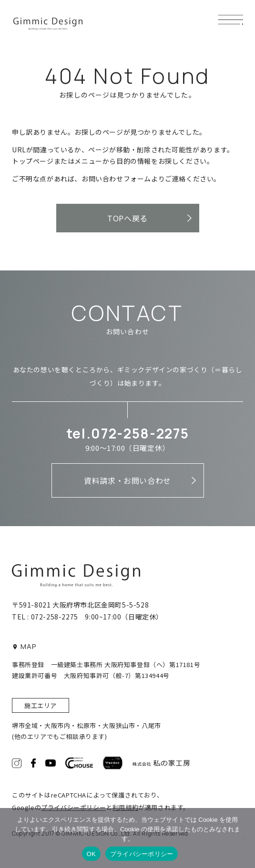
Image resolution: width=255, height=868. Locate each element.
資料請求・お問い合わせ (127, 480)
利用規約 (125, 807)
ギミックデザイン (48, 24)
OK (91, 854)
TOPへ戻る (127, 218)
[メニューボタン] (231, 20)
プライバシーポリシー (73, 807)
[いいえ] (243, 838)
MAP (24, 646)
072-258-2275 (140, 434)
